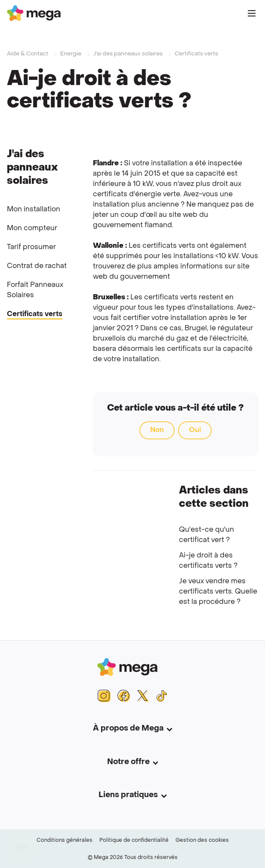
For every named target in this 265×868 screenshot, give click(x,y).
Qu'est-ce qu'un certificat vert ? (206, 535)
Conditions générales (65, 841)
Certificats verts (196, 54)
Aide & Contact (28, 54)
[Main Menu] (252, 13)
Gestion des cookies (202, 841)
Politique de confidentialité (134, 841)
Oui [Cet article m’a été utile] (195, 430)
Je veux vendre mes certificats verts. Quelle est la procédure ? (218, 592)
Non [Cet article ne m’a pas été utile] (157, 430)
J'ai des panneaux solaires (128, 54)
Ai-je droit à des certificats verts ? (208, 561)
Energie (71, 54)
